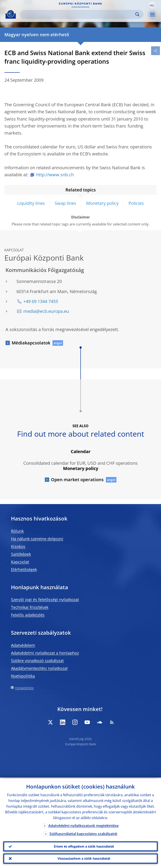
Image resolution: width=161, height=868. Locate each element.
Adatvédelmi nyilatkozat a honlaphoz (45, 653)
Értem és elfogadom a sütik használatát (84, 845)
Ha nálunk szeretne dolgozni (37, 539)
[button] (152, 5)
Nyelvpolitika (23, 676)
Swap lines (65, 203)
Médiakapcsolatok (31, 343)
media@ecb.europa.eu (46, 311)
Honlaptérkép (24, 688)
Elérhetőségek (24, 569)
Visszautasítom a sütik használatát (84, 858)
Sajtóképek (21, 554)
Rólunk (17, 531)
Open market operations (77, 480)
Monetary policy (102, 203)
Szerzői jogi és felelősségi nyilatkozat (45, 600)
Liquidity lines (31, 203)
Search (137, 14)
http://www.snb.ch (55, 175)
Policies (136, 203)
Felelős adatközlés (28, 615)
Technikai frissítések (30, 607)
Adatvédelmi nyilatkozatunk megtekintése (83, 825)
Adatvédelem (23, 645)
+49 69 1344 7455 (41, 301)
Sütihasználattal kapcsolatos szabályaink (83, 833)
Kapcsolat (20, 562)
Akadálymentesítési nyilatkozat (39, 668)
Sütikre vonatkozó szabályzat (37, 661)
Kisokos (18, 546)
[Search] (78, 14)
